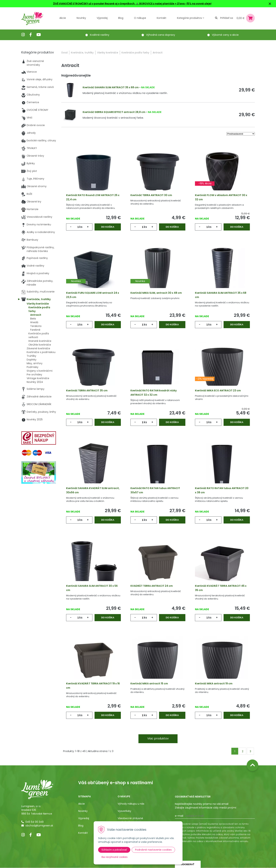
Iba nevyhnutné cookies (115, 857)
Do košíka (108, 227)
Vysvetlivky (124, 811)
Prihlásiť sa (227, 18)
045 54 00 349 (34, 822)
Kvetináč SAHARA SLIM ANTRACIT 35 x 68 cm (111, 87)
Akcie (63, 18)
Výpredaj (102, 18)
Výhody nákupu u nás (131, 804)
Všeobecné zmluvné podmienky (130, 820)
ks (81, 227)
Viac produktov (158, 738)
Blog (81, 826)
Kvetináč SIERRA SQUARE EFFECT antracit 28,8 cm (114, 112)
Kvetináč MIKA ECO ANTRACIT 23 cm (218, 390)
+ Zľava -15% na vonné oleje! (193, 4)
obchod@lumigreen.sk (39, 826)
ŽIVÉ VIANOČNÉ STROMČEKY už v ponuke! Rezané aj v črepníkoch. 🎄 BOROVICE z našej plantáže (114, 4)
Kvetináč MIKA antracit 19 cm (214, 683)
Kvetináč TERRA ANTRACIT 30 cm (151, 195)
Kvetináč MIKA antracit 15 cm (149, 683)
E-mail (179, 816)
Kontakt (83, 833)
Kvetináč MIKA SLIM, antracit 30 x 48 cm (156, 293)
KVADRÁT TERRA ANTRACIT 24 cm (152, 586)
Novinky (81, 18)
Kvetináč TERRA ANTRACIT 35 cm (87, 390)
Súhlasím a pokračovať (114, 850)
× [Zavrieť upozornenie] (270, 4)
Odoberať (188, 864)
